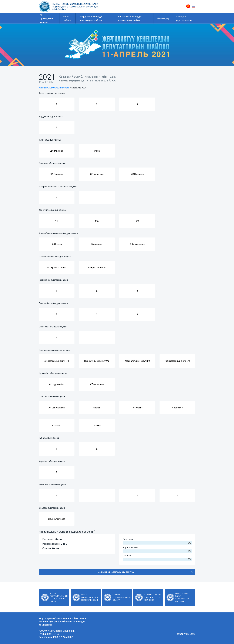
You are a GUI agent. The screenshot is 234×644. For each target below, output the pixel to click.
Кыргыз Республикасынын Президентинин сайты (59, 597)
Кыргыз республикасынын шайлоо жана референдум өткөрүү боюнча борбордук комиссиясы (75, 7)
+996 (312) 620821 (63, 637)
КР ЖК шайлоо (67, 18)
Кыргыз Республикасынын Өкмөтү (122, 597)
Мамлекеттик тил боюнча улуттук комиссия (152, 597)
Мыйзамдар (163, 18)
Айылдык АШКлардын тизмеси (54, 88)
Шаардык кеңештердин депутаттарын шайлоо (91, 18)
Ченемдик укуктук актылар (185, 18)
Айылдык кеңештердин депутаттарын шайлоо (130, 18)
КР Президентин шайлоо (47, 18)
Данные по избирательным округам (145, 572)
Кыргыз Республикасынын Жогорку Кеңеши (90, 597)
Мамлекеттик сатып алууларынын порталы (182, 597)
